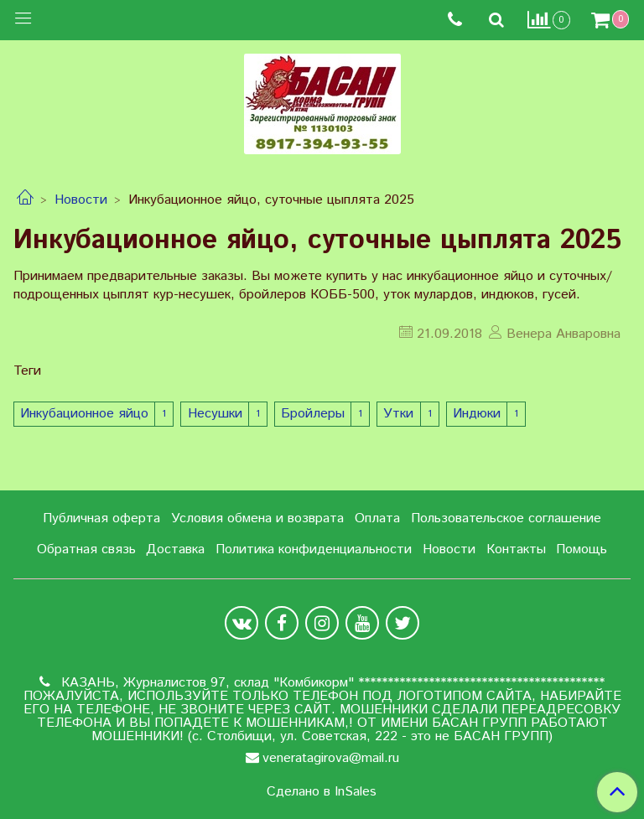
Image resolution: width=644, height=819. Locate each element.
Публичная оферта (101, 518)
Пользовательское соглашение (506, 518)
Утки (398, 414)
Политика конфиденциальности (314, 549)
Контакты (516, 549)
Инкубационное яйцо (84, 414)
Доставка (175, 549)
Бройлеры (313, 414)
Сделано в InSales (322, 792)
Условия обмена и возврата (257, 518)
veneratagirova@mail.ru (331, 758)
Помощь (582, 549)
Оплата (377, 518)
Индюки (477, 414)
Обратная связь (86, 549)
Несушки (215, 414)
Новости (81, 200)
